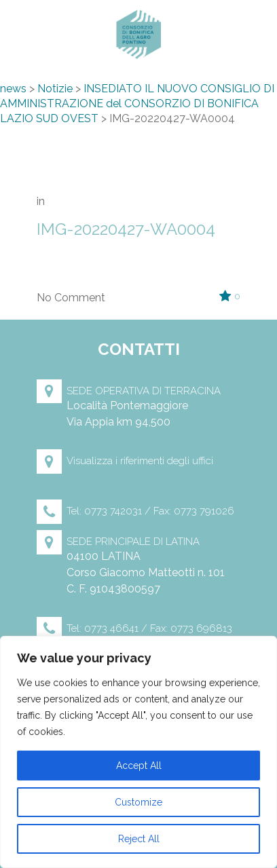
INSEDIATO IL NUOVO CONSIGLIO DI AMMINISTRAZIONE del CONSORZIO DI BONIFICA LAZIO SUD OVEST (137, 103)
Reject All (139, 839)
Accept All (139, 766)
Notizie (55, 89)
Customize (138, 802)
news (13, 89)
